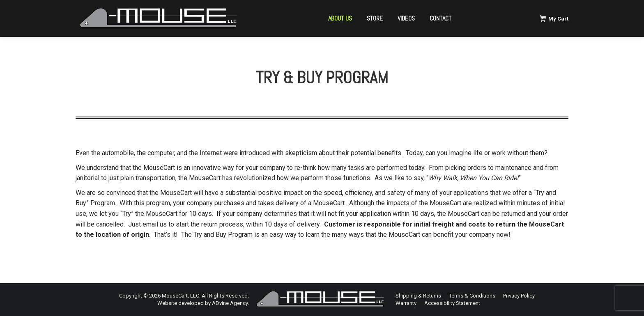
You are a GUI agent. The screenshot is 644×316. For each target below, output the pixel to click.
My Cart (554, 18)
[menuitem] (340, 18)
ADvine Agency (230, 303)
